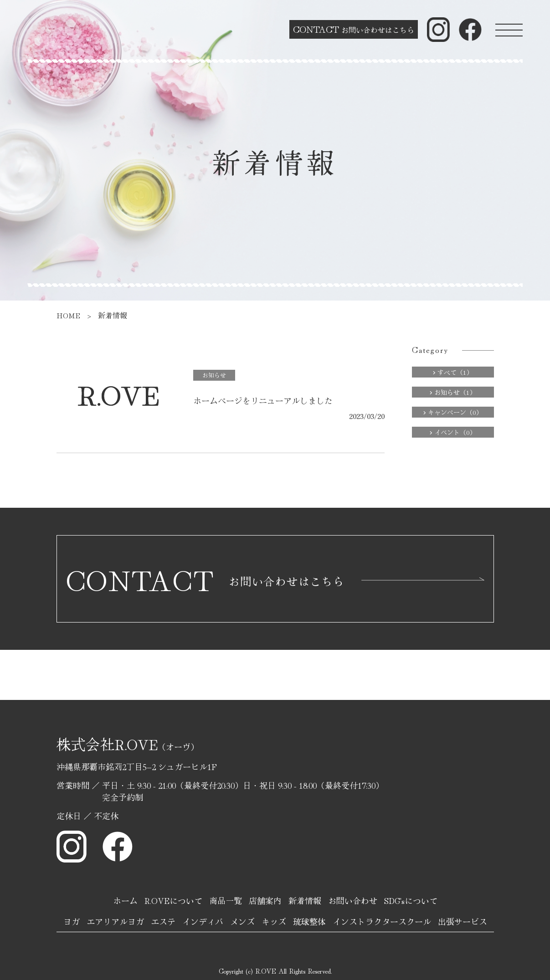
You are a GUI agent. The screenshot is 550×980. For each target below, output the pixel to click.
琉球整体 (309, 921)
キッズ (274, 921)
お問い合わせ (353, 900)
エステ (163, 921)
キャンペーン (453, 412)
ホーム (125, 900)
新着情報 (305, 900)
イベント (453, 432)
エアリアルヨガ (115, 921)
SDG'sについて (411, 900)
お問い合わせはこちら (354, 29)
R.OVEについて (173, 900)
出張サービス (463, 921)
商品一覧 (226, 900)
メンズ (242, 921)
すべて (453, 372)
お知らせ (214, 375)
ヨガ (72, 921)
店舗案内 (265, 900)
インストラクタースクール (382, 921)
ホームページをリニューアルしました (263, 400)
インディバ (203, 921)
